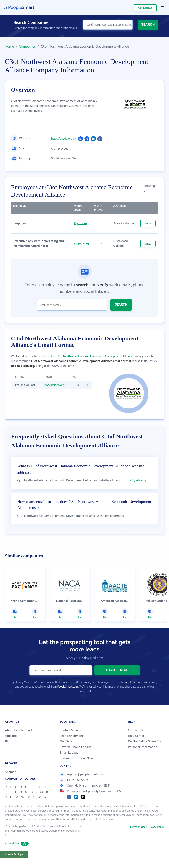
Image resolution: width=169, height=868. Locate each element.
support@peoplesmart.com (82, 784)
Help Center (136, 746)
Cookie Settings (14, 864)
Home (9, 47)
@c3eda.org (81, 244)
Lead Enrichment (71, 746)
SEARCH (148, 27)
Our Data (66, 752)
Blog (8, 752)
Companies (27, 47)
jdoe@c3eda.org (54, 385)
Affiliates (11, 746)
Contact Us (136, 740)
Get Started (145, 8)
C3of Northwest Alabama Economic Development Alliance (95, 356)
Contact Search (70, 740)
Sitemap (11, 782)
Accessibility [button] (17, 854)
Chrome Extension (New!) (77, 768)
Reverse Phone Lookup (75, 757)
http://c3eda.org (62, 139)
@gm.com (80, 223)
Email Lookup (69, 763)
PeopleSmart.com (67, 697)
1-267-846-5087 (74, 790)
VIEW (148, 224)
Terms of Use (128, 692)
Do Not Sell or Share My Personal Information (144, 754)
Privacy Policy (150, 692)
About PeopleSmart (19, 740)
